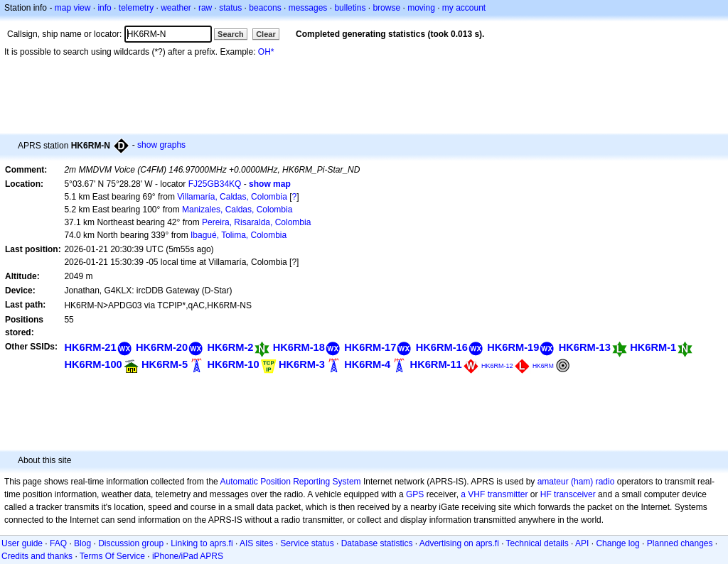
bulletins (350, 8)
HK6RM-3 (302, 364)
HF (546, 494)
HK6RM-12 (497, 366)
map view (73, 8)
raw (205, 8)
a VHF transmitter (494, 494)
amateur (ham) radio (576, 482)
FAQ (58, 543)
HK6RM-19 (513, 347)
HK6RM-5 (165, 364)
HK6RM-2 (230, 347)
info (104, 8)
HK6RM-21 (90, 347)
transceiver (575, 494)
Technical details (537, 543)
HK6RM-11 (436, 364)
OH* (266, 52)
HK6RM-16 (442, 347)
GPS (415, 494)
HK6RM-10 (233, 364)
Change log (617, 543)
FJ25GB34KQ (215, 184)
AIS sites (256, 543)
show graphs (161, 145)
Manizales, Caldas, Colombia (237, 210)
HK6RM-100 (93, 364)
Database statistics (377, 543)
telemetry (136, 8)
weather (176, 8)
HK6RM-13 (585, 347)
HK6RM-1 (653, 347)
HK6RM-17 (370, 347)
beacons (265, 8)
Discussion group (131, 543)
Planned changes (680, 543)
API (582, 543)
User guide (22, 543)
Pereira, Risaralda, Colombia (256, 222)
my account (464, 8)
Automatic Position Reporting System (290, 482)
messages (308, 8)
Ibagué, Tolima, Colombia (239, 235)
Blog (82, 543)
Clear (266, 34)
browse (386, 8)
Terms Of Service (112, 556)
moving (421, 8)
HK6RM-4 (367, 364)
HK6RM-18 (299, 347)
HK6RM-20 (162, 347)
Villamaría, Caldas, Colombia (232, 197)
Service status (307, 543)
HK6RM (543, 366)
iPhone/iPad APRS (188, 556)
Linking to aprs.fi (202, 543)
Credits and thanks (37, 556)
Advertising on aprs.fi (459, 543)
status (230, 8)
